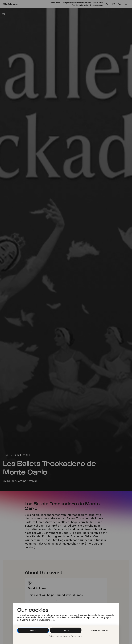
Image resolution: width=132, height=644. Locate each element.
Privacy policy (77, 636)
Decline (66, 630)
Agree (33, 630)
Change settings (99, 630)
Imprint (66, 636)
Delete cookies (55, 636)
